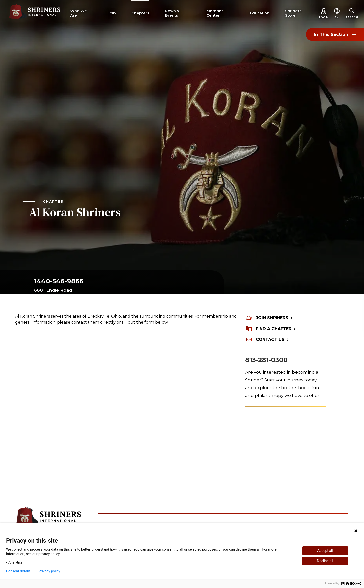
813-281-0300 (266, 360)
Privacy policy (49, 571)
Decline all (325, 561)
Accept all (325, 551)
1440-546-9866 (59, 281)
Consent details (18, 571)
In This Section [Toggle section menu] (335, 34)
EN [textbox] (337, 18)
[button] (337, 18)
